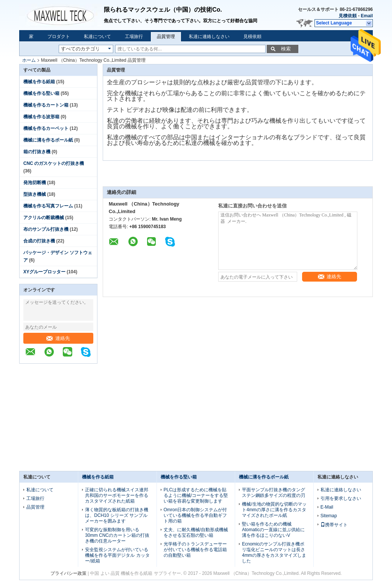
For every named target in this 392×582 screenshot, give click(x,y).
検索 (286, 49)
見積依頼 (348, 16)
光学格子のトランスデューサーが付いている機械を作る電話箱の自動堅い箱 (195, 550)
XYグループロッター (44, 272)
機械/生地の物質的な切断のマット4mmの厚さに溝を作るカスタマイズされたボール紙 (274, 510)
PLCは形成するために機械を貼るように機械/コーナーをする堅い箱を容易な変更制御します (196, 495)
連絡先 (58, 338)
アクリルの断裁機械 (44, 218)
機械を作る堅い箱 (41, 93)
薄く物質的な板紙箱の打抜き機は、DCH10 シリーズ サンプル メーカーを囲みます (117, 515)
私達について (97, 37)
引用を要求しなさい (341, 498)
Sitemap (329, 516)
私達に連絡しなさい (209, 37)
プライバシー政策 (68, 573)
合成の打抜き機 (39, 241)
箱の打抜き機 (37, 152)
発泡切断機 (35, 183)
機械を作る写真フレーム (48, 206)
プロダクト (59, 37)
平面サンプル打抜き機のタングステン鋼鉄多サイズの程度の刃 (273, 493)
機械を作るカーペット (46, 128)
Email (367, 16)
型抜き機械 (35, 194)
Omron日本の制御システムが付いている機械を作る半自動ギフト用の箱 (195, 515)
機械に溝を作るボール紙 (48, 140)
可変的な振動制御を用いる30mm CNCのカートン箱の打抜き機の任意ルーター (117, 535)
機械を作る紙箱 (39, 82)
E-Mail (327, 507)
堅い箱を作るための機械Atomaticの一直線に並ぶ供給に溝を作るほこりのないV (273, 530)
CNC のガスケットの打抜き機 (54, 163)
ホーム (29, 60)
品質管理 (166, 37)
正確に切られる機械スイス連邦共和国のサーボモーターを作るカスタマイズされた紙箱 (117, 495)
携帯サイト (334, 525)
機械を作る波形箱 (41, 117)
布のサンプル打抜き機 (46, 229)
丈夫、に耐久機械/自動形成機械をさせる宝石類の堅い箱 (196, 532)
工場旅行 (134, 37)
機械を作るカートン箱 (46, 105)
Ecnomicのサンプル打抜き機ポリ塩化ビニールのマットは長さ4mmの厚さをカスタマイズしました (274, 552)
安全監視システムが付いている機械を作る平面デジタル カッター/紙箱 (117, 555)
